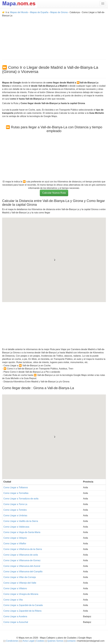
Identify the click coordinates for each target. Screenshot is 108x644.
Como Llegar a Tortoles (15, 510)
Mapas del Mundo (19, 12)
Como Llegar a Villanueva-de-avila (21, 555)
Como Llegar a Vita (13, 600)
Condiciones (12, 641)
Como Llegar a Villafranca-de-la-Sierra (23, 549)
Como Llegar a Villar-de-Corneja (20, 577)
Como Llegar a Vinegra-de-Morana (21, 594)
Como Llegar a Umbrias (15, 515)
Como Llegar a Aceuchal (16, 622)
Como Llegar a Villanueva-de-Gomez (22, 560)
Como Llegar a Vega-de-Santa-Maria (22, 532)
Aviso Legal (28, 641)
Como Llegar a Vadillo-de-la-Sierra (21, 521)
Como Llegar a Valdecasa (16, 527)
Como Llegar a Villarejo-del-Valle (20, 583)
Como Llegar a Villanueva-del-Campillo (23, 572)
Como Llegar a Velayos (15, 538)
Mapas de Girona (59, 12)
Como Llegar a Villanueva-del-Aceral (22, 566)
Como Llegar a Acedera (15, 616)
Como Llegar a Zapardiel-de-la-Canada (23, 605)
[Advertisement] (54, 37)
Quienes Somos (55, 641)
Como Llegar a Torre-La (15, 504)
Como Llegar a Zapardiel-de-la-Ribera (22, 611)
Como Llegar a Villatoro (15, 588)
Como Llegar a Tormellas (16, 493)
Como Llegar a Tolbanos (16, 487)
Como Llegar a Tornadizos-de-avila (21, 499)
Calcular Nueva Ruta (54, 193)
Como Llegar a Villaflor (15, 544)
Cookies (40, 641)
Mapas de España (39, 12)
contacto (71, 641)
